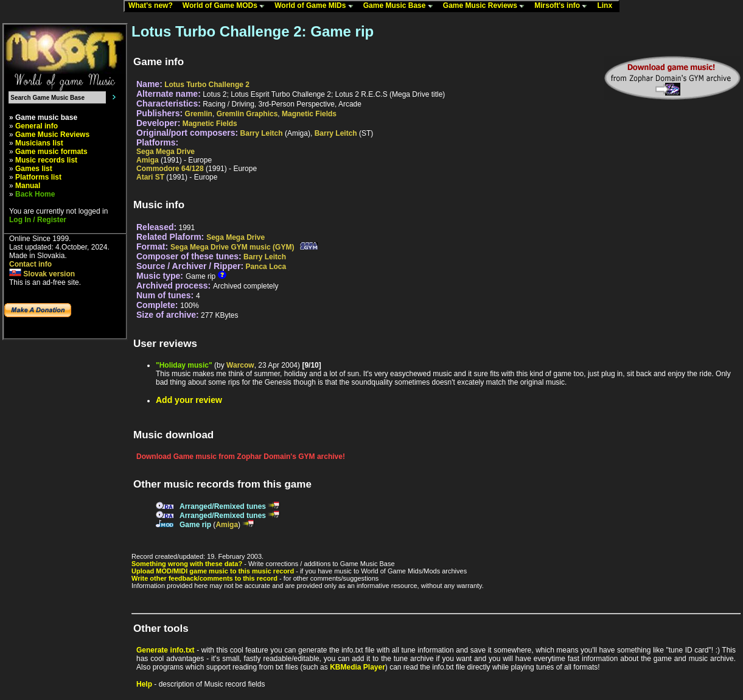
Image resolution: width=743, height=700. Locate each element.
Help (144, 684)
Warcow (240, 365)
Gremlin (199, 114)
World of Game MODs (226, 6)
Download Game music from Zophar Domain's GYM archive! (241, 457)
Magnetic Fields (309, 114)
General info (37, 126)
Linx (607, 6)
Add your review (189, 400)
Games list (34, 169)
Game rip (195, 525)
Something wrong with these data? (187, 564)
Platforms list (38, 177)
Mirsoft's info (563, 6)
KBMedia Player (358, 667)
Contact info (30, 264)
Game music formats (51, 152)
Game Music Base (401, 6)
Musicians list (39, 143)
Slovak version (42, 274)
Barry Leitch (262, 133)
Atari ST (150, 177)
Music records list (46, 160)
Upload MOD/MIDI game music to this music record (213, 571)
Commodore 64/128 (170, 169)
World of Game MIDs (316, 6)
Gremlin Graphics (247, 114)
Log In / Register (38, 220)
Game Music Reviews (487, 6)
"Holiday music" (184, 365)
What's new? (153, 6)
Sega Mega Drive (166, 152)
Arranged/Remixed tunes (223, 506)
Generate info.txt (166, 650)
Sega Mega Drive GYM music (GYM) (232, 247)
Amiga (148, 160)
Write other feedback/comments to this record (204, 578)
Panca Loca (266, 267)
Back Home (35, 194)
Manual (28, 186)
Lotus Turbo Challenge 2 (207, 85)
